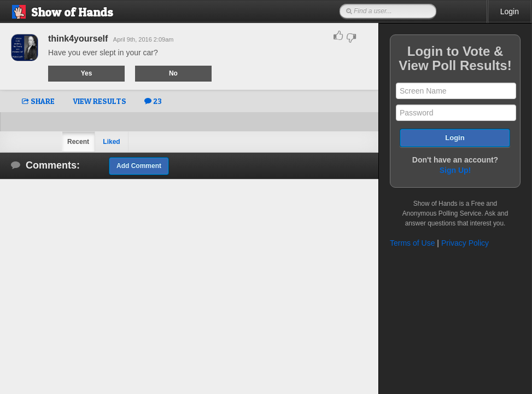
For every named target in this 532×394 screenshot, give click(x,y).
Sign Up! (455, 170)
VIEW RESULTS (100, 101)
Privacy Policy (465, 243)
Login (510, 11)
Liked (111, 142)
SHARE (38, 101)
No (173, 73)
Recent (78, 142)
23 (153, 101)
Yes (87, 73)
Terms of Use (412, 243)
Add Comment (139, 166)
